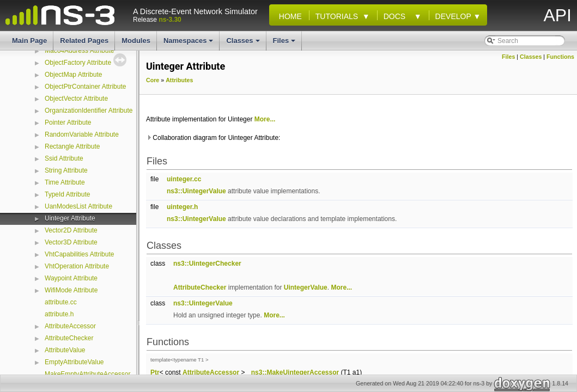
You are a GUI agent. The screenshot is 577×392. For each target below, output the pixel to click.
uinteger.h (182, 207)
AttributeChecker (69, 338)
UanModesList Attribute (78, 206)
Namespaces (189, 44)
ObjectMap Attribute (73, 75)
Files (285, 44)
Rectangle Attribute (72, 146)
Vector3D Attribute (71, 242)
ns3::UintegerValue (196, 191)
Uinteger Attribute (70, 218)
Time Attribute (65, 182)
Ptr (155, 372)
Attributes (179, 80)
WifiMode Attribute (71, 290)
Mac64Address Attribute (79, 51)
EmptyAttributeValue (74, 362)
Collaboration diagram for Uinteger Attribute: (213, 138)
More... (265, 119)
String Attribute (66, 170)
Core (153, 80)
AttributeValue (65, 350)
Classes (244, 44)
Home (288, 16)
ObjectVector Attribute (76, 99)
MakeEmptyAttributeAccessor (87, 374)
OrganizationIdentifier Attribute (89, 111)
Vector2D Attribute (71, 230)
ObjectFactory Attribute (78, 63)
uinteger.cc (184, 179)
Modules (136, 41)
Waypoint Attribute (71, 278)
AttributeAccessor (70, 326)
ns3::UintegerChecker (207, 264)
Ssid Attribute (64, 158)
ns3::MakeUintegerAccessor (295, 372)
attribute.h (59, 314)
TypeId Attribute (67, 194)
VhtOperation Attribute (77, 266)
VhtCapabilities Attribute (79, 254)
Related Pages (84, 41)
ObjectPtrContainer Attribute (85, 87)
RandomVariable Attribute (82, 134)
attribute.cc (61, 302)
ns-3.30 (170, 20)
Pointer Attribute (68, 122)
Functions (560, 57)
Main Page (29, 41)
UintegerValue (306, 287)
